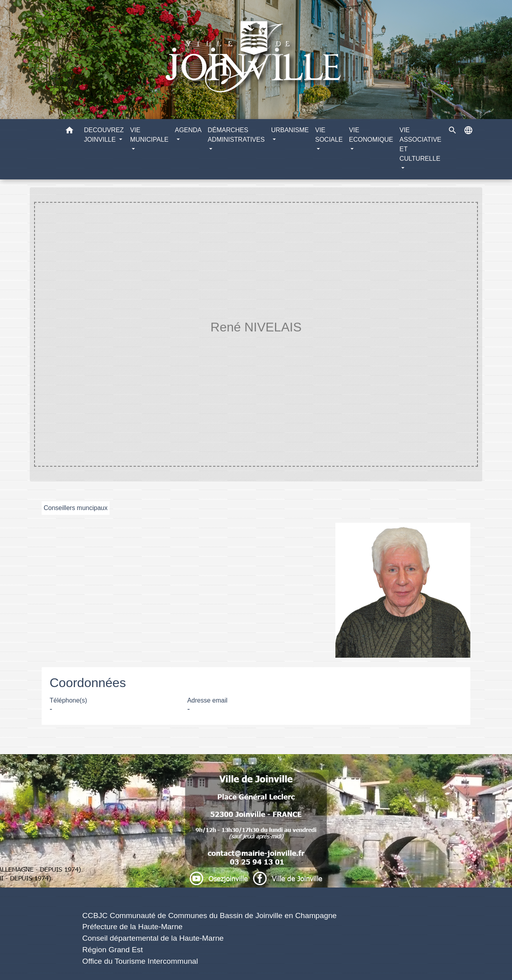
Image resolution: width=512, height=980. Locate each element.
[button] (69, 132)
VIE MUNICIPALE (208, 343)
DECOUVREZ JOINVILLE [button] (104, 135)
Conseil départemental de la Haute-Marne (153, 938)
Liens (209, 897)
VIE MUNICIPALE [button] (149, 135)
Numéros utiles (256, 767)
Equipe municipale (275, 343)
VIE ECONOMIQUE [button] (371, 135)
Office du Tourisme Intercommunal (140, 961)
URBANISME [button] (290, 130)
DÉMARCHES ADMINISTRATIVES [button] (236, 135)
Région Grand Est (113, 950)
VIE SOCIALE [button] (329, 135)
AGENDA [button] (188, 130)
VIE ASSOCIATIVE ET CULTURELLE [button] (420, 144)
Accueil (160, 343)
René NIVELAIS (339, 343)
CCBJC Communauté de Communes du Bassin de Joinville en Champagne (209, 916)
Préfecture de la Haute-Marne (132, 927)
